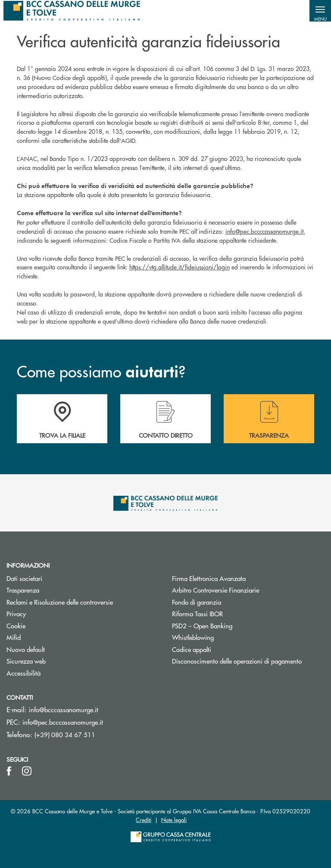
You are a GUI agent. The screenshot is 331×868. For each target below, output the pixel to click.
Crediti (144, 820)
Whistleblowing (193, 637)
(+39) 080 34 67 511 (65, 734)
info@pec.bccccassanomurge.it (264, 231)
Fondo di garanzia (229, 602)
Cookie (16, 626)
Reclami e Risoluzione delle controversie (60, 602)
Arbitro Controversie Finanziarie (248, 590)
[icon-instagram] (27, 771)
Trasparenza (23, 590)
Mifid (14, 637)
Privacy (16, 613)
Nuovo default (26, 649)
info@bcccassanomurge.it (64, 709)
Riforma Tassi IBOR (230, 613)
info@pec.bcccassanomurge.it (63, 722)
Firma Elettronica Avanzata (209, 578)
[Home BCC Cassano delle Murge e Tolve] (72, 11)
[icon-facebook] (9, 771)
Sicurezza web (26, 661)
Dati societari (24, 578)
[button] (320, 11)
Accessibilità (23, 673)
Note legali (174, 820)
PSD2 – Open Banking (235, 626)
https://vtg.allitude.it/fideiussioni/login (180, 267)
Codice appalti (192, 649)
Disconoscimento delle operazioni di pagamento (237, 661)
